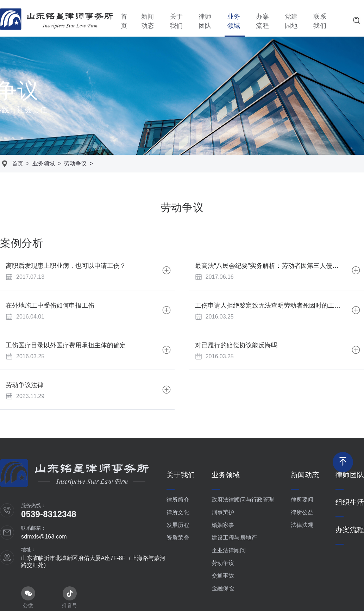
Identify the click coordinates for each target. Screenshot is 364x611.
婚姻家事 (223, 525)
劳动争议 (75, 163)
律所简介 (178, 500)
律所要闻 (302, 500)
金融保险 (223, 588)
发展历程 (178, 525)
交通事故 (223, 576)
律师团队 (205, 21)
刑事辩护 (223, 512)
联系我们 (320, 21)
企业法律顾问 (229, 550)
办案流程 (262, 21)
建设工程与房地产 (234, 538)
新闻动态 (148, 21)
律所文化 (178, 512)
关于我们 (176, 21)
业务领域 (234, 21)
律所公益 (302, 512)
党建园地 (291, 21)
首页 (124, 21)
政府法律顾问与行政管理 (243, 500)
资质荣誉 (178, 538)
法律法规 (302, 525)
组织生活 (350, 502)
